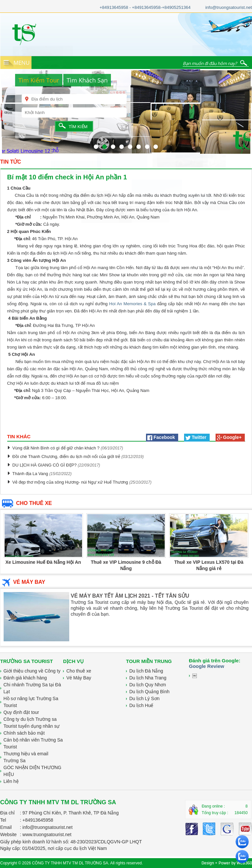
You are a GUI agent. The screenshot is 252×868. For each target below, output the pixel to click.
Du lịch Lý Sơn (144, 698)
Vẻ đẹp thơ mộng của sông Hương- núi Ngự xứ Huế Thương (71, 482)
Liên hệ (11, 781)
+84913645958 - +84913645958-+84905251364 (145, 7)
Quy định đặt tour (21, 712)
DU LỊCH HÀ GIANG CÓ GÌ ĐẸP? (45, 465)
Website (9, 834)
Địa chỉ (8, 813)
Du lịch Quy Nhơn (148, 685)
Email (6, 827)
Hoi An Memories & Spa (133, 304)
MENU (21, 63)
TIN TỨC (11, 162)
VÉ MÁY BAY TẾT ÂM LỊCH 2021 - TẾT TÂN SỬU (130, 596)
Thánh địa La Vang (31, 474)
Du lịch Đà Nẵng (146, 671)
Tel (3, 820)
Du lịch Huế (141, 705)
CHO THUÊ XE (26, 503)
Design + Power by (227, 863)
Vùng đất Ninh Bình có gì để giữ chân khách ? (56, 448)
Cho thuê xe (79, 671)
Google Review (207, 666)
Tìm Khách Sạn (87, 80)
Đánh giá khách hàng (25, 678)
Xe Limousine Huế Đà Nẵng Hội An (43, 562)
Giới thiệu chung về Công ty (32, 671)
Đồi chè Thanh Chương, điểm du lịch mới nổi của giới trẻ (66, 457)
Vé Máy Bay (79, 678)
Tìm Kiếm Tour (39, 80)
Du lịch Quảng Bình (149, 692)
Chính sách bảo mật (24, 733)
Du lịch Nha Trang (148, 678)
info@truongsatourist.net (229, 7)
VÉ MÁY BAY (23, 582)
